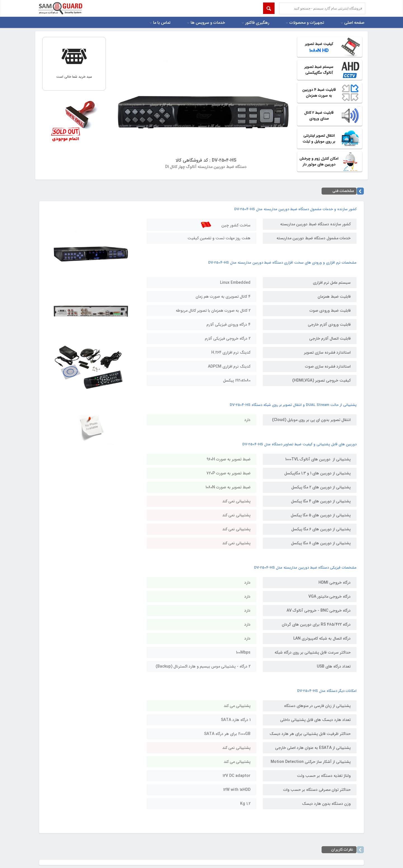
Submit (269, 8)
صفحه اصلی (354, 23)
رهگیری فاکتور (257, 23)
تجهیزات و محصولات (307, 23)
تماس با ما (162, 23)
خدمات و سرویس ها (208, 23)
